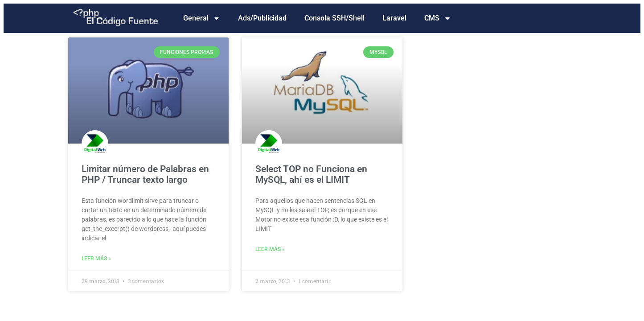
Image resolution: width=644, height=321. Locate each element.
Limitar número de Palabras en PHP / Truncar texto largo (145, 174)
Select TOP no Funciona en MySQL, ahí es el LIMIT (311, 174)
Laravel (394, 18)
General (202, 18)
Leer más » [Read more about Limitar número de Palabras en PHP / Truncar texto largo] (96, 259)
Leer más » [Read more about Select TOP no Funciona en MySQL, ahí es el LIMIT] (270, 249)
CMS (438, 18)
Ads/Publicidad (262, 18)
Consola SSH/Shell (334, 18)
